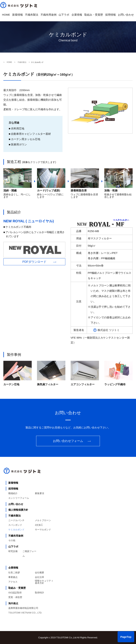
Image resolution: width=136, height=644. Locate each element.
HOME (6, 15)
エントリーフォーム (19, 498)
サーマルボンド (43, 530)
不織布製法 (32, 15)
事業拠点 (13, 577)
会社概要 (39, 573)
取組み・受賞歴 (94, 15)
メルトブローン (43, 520)
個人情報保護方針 (18, 510)
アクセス (13, 582)
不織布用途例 (49, 15)
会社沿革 (39, 577)
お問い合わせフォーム (68, 441)
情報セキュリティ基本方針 (44, 582)
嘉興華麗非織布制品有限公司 (23, 608)
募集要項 (39, 493)
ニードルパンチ (16, 520)
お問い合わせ (126, 15)
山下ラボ (64, 15)
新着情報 (18, 15)
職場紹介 (13, 493)
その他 (12, 540)
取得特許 (39, 593)
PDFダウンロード (34, 262)
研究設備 (13, 551)
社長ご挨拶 (14, 573)
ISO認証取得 (15, 593)
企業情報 (77, 15)
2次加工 (39, 525)
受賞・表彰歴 (15, 597)
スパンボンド (15, 525)
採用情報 (110, 15)
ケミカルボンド (16, 530)
